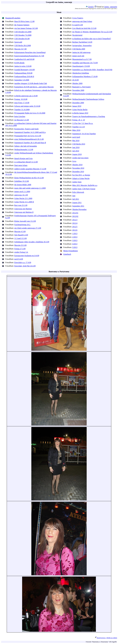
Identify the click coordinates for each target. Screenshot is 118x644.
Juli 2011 (76, 199)
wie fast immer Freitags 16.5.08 (26, 28)
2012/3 (75, 220)
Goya (74, 161)
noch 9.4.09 (19, 259)
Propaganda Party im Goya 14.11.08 (28, 136)
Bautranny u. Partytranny (82, 87)
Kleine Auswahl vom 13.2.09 (25, 221)
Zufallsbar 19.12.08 (22, 181)
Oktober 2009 (77, 83)
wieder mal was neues (80, 158)
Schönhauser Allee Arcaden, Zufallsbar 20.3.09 (32, 242)
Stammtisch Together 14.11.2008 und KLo (30, 132)
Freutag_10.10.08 (21, 99)
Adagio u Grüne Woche (81, 178)
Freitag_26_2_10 (79, 120)
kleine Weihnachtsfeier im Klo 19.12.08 (29, 178)
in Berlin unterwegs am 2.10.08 (26, 96)
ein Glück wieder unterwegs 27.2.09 (28, 228)
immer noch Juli (78, 56)
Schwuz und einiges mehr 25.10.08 (27, 106)
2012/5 (75, 227)
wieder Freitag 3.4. (21, 252)
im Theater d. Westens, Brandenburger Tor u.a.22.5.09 (92, 32)
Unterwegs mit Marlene (23, 209)
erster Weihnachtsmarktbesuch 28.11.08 (29, 139)
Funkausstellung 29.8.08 (23, 73)
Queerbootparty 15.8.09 (81, 66)
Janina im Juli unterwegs (81, 52)
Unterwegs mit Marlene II (24, 212)
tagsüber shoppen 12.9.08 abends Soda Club (31, 83)
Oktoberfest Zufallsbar (81, 73)
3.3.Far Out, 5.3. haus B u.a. (83, 123)
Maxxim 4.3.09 (20, 231)
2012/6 (75, 230)
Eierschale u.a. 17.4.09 (23, 262)
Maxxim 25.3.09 (20, 245)
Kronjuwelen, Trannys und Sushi (26, 129)
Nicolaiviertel (77, 35)
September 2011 (78, 206)
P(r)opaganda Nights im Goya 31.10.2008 (30, 113)
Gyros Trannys (78, 18)
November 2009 (78, 90)
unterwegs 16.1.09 (21, 195)
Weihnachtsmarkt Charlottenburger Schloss (88, 99)
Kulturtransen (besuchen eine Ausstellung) (30, 52)
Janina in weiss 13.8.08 (23, 66)
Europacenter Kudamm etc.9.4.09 (27, 256)
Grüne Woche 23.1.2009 (23, 198)
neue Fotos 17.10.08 (22, 103)
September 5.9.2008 (22, 80)
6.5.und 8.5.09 (78, 25)
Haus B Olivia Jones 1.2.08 (24, 21)
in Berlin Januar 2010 (80, 113)
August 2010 (77, 154)
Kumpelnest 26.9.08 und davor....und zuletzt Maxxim (34, 87)
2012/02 (75, 216)
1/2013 (75, 234)
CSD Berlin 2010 (79, 144)
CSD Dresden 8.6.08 (22, 39)
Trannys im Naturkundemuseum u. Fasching (89, 116)
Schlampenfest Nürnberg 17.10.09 (85, 77)
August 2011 (77, 203)
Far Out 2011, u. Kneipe (81, 175)
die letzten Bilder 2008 (23, 185)
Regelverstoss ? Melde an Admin (107, 638)
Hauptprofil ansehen (13, 18)
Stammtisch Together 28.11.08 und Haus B (30, 143)
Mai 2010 (76, 141)
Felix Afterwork (78, 192)
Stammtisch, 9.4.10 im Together (84, 134)
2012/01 (75, 213)
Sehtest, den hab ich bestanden (26, 146)
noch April (76, 137)
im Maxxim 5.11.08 (22, 120)
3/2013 (75, 240)
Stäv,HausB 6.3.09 (21, 235)
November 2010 (78, 168)
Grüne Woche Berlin (80, 110)
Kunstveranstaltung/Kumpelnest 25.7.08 (29, 56)
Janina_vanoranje (111, 7)
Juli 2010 (76, 151)
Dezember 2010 (78, 172)
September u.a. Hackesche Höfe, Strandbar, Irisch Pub (92, 70)
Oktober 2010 (77, 165)
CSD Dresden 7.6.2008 (23, 35)
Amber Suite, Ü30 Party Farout (84, 189)
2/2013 (75, 237)
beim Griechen (20, 116)
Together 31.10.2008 (22, 110)
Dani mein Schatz (21, 165)
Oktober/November (79, 209)
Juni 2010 (76, 147)
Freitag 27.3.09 (20, 249)
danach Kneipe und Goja (23, 158)
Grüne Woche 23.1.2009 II (24, 202)
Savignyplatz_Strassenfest (82, 46)
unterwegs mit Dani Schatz (82, 21)
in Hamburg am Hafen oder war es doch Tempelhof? (92, 39)
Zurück (90, 7)
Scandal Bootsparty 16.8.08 (24, 70)
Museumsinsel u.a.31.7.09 (82, 59)
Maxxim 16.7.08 (20, 49)
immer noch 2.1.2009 (22, 192)
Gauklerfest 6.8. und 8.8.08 (24, 59)
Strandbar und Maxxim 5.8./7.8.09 (85, 63)
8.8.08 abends (19, 63)
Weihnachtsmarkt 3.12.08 (24, 150)
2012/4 (75, 223)
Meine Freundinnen (71, 251)
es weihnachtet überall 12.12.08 (26, 162)
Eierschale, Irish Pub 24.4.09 (25, 266)
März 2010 (76, 130)
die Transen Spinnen (22, 25)
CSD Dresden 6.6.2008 (23, 32)
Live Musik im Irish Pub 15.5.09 (84, 28)
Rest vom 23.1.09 (21, 205)
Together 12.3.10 (79, 127)
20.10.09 (75, 80)
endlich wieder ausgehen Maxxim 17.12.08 (30, 169)
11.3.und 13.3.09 (20, 238)
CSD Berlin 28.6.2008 (23, 46)
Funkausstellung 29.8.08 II (24, 77)
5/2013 (75, 247)
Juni (74, 196)
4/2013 (75, 244)
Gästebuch (67, 254)
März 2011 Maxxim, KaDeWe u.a (85, 185)
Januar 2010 (77, 106)
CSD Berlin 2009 (79, 49)
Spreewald (18, 42)
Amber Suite (77, 182)
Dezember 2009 (78, 103)
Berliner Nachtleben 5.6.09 (82, 42)
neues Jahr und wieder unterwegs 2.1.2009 (30, 188)
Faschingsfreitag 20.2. (22, 225)
